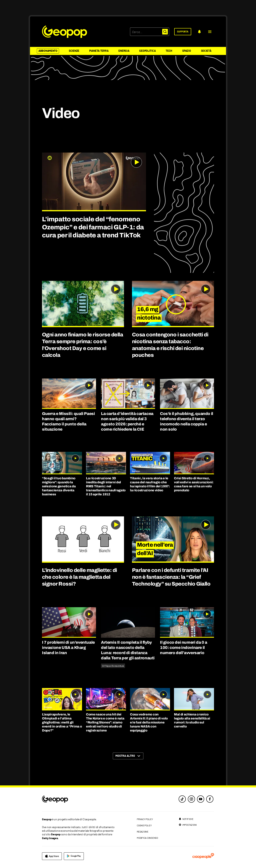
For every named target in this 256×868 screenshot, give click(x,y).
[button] (210, 32)
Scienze (74, 51)
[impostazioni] (188, 825)
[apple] (52, 856)
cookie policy (144, 825)
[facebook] (210, 799)
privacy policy (145, 819)
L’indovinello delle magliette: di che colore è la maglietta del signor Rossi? (79, 577)
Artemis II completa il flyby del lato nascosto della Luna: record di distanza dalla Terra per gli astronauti (128, 650)
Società (206, 51)
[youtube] (201, 799)
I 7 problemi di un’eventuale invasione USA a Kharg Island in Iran (68, 647)
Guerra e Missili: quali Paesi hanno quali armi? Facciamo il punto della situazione (68, 421)
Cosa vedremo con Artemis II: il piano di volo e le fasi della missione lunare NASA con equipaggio (149, 722)
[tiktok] (182, 799)
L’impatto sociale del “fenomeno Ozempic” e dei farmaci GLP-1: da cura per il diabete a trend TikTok (93, 227)
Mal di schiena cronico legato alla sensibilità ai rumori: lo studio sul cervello (192, 720)
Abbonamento (48, 51)
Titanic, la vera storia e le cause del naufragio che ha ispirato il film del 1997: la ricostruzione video (150, 484)
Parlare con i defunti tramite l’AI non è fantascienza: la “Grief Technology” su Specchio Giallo (171, 577)
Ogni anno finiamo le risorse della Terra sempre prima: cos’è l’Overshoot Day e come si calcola (82, 345)
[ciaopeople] (203, 856)
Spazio (186, 51)
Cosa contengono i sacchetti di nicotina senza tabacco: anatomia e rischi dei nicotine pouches (170, 345)
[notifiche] (199, 32)
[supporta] (183, 32)
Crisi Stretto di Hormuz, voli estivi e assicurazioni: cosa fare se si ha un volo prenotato (194, 484)
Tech (169, 51)
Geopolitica (147, 51)
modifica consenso (147, 838)
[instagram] (191, 799)
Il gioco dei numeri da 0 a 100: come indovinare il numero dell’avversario (184, 647)
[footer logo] (79, 799)
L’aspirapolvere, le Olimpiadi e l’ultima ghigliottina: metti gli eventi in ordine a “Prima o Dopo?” (62, 722)
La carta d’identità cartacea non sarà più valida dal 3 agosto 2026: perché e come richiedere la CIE (127, 421)
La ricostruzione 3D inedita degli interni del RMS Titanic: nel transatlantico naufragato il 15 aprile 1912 (106, 486)
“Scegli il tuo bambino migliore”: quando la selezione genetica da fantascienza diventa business (59, 486)
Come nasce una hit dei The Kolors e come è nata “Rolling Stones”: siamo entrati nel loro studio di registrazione (105, 722)
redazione (143, 832)
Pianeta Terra (99, 51)
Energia (124, 51)
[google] (74, 856)
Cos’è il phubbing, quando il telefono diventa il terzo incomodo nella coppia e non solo (187, 421)
